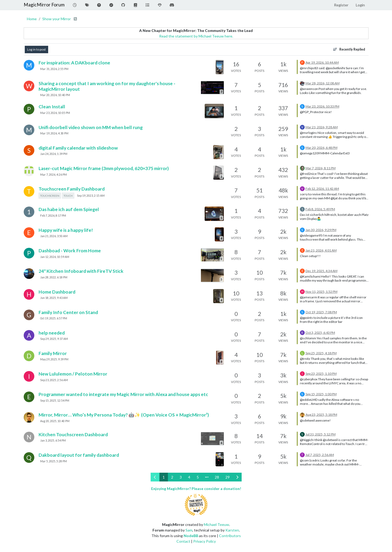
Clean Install (52, 107)
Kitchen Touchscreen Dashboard (73, 434)
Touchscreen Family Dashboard (72, 189)
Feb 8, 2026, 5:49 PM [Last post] (320, 209)
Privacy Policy (205, 541)
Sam (189, 530)
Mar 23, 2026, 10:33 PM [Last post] (322, 106)
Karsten (232, 530)
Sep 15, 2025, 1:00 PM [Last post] (321, 394)
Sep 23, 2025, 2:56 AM (54, 380)
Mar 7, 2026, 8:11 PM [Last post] (321, 168)
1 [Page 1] (164, 477)
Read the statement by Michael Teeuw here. (196, 36)
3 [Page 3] (181, 477)
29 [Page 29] (228, 477)
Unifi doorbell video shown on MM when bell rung (91, 127)
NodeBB (191, 536)
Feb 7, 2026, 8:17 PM (53, 216)
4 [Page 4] (189, 477)
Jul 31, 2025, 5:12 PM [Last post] (321, 434)
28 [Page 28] (217, 477)
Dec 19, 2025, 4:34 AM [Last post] (321, 271)
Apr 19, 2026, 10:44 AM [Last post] (322, 62)
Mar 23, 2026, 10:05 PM (55, 113)
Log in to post (36, 49)
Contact (183, 541)
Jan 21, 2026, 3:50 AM (54, 236)
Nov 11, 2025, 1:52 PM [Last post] (321, 292)
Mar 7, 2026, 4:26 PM (53, 175)
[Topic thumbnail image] (220, 67)
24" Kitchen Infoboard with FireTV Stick (81, 271)
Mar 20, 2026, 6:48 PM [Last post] (321, 148)
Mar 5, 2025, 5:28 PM (53, 461)
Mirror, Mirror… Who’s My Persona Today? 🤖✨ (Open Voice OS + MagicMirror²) (124, 415)
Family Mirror (53, 353)
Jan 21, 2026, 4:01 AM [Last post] (321, 250)
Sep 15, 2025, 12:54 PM (55, 401)
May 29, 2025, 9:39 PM (54, 359)
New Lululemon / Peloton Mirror (73, 374)
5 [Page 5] (198, 477)
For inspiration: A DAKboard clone (74, 63)
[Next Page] (237, 477)
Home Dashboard (57, 292)
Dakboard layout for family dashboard (79, 455)
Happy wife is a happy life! (66, 230)
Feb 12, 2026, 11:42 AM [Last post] (322, 189)
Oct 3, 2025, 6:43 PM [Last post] (320, 333)
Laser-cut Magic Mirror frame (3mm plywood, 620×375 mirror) (104, 168)
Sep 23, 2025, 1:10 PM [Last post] (321, 374)
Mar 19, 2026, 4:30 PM (54, 133)
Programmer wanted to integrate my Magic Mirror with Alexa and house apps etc (123, 394)
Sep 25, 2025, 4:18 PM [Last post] (321, 353)
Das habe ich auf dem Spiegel (69, 209)
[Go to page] (207, 477)
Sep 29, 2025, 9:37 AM (54, 339)
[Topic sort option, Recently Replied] (349, 50)
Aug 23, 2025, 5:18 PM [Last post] (321, 415)
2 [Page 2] (172, 477)
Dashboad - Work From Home (70, 251)
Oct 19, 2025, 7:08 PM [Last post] (321, 312)
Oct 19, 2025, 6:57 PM (54, 318)
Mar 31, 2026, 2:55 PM (54, 69)
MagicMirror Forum (44, 5)
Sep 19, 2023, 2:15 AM (91, 196)
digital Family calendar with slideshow (78, 148)
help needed (52, 333)
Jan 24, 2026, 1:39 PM (54, 154)
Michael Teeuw (216, 524)
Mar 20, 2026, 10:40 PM (55, 95)
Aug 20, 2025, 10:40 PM (55, 421)
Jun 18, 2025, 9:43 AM (54, 298)
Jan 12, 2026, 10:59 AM (55, 257)
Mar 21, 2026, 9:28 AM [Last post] (322, 127)
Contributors (230, 536)
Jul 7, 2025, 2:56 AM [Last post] (320, 455)
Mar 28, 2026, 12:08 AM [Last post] (323, 83)
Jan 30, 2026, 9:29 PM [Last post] (321, 230)
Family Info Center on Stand (68, 312)
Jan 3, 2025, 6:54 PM (53, 440)
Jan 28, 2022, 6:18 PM (54, 277)
